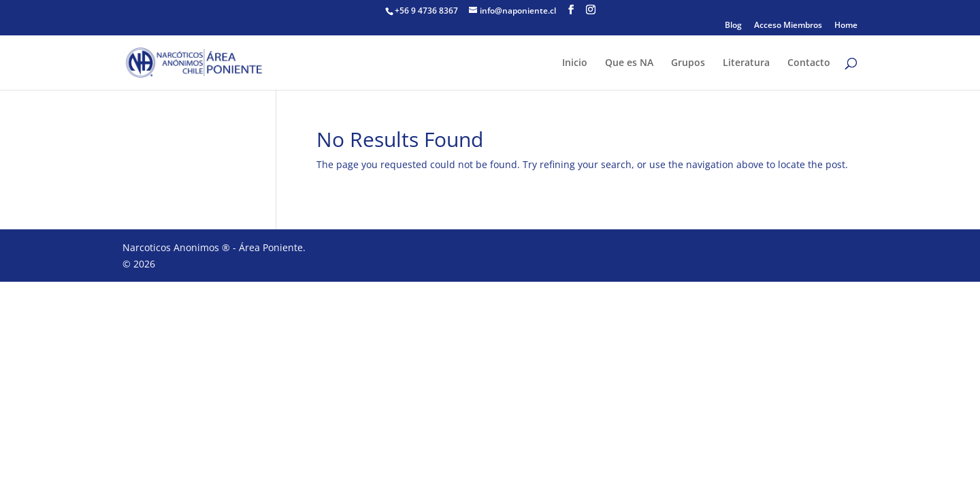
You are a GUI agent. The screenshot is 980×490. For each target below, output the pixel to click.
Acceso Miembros (788, 26)
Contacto (809, 63)
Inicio (575, 63)
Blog (733, 26)
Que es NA (629, 63)
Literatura (746, 63)
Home (846, 26)
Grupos (688, 63)
